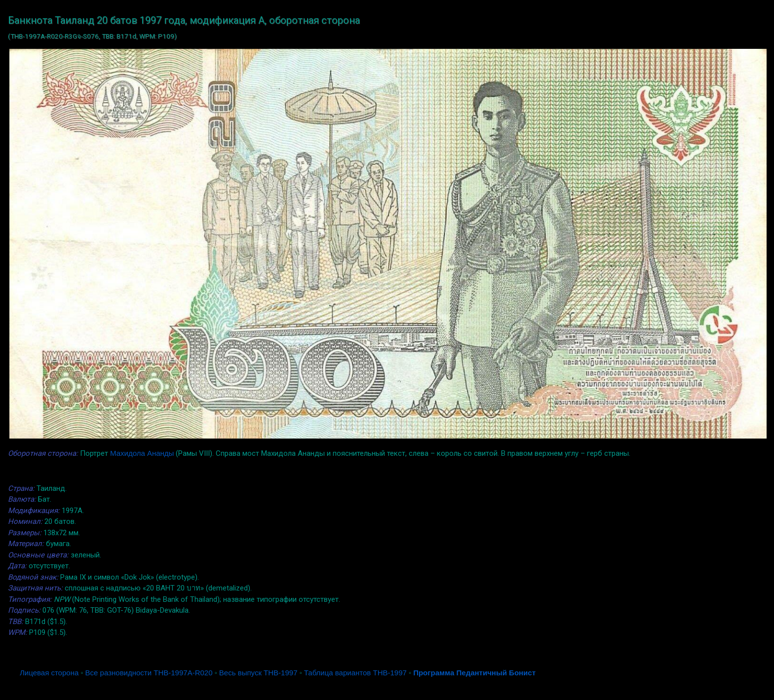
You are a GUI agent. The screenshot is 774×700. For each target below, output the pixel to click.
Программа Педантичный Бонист (474, 673)
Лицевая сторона (49, 673)
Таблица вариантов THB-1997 (355, 673)
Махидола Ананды (142, 453)
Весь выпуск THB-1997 (258, 673)
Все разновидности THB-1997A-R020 (149, 673)
